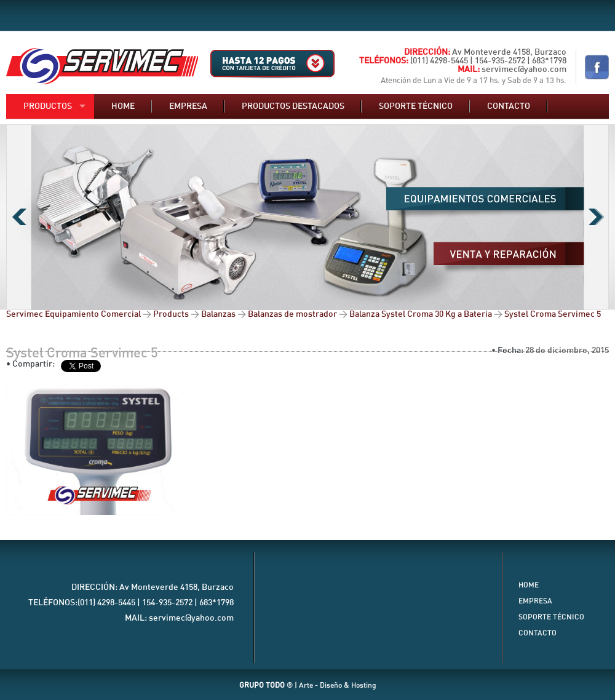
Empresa (188, 106)
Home (123, 106)
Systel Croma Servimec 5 (82, 353)
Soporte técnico (416, 106)
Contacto (509, 106)
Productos (48, 106)
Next (596, 217)
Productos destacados (293, 106)
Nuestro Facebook (597, 67)
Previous (19, 217)
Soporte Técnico (551, 617)
